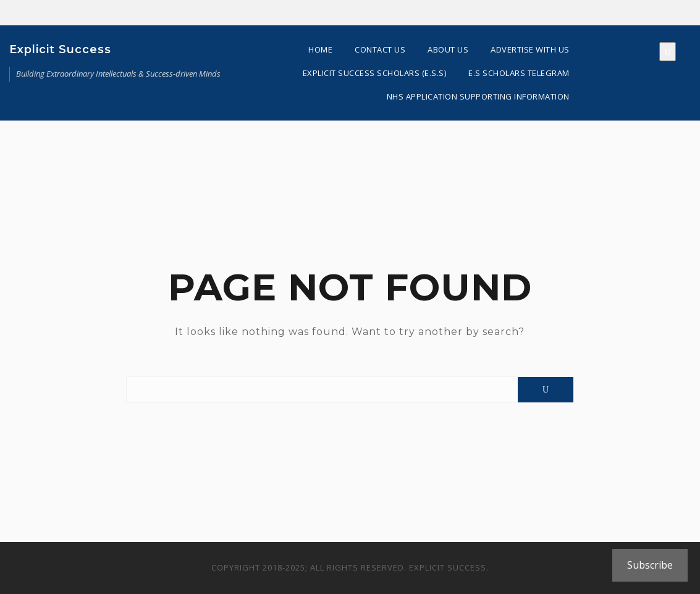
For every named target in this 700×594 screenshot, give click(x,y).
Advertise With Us (530, 49)
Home (320, 49)
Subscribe (650, 565)
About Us (448, 49)
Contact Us (380, 49)
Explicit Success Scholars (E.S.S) (375, 73)
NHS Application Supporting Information (478, 96)
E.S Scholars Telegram (519, 73)
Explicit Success (60, 49)
